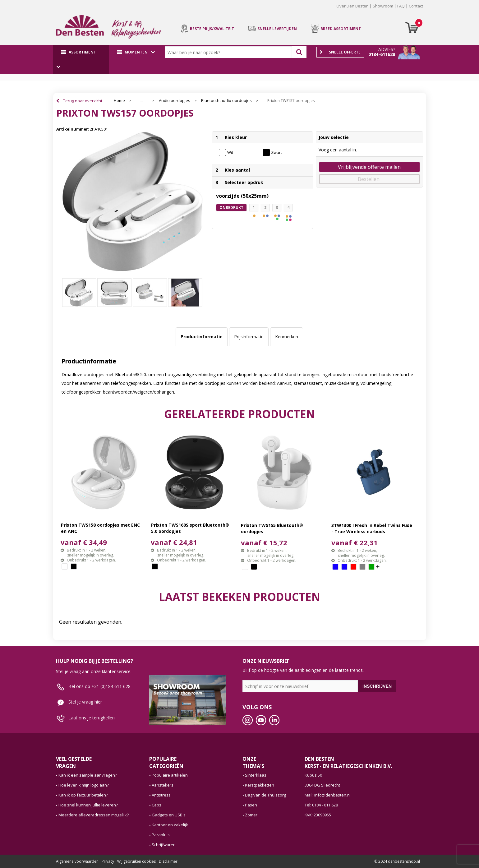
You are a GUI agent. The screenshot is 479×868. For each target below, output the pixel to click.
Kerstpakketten (260, 785)
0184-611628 (382, 54)
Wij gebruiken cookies (136, 861)
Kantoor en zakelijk (170, 825)
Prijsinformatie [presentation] (249, 337)
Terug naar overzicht (83, 101)
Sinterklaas (256, 775)
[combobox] (230, 52)
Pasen (251, 805)
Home (119, 101)
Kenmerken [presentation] (287, 337)
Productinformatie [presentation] (202, 337)
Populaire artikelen (170, 775)
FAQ (401, 6)
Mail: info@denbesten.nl (328, 795)
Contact (416, 6)
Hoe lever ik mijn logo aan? (84, 785)
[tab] (202, 337)
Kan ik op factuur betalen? (83, 795)
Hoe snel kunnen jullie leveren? (88, 805)
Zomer (251, 815)
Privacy (108, 861)
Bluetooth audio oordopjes (226, 101)
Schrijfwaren (164, 845)
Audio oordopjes (175, 101)
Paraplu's (161, 835)
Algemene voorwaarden (77, 861)
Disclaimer (168, 861)
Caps (157, 805)
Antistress (161, 795)
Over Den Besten (352, 6)
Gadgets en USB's (169, 815)
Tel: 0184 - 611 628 (321, 805)
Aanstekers (163, 785)
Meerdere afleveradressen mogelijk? (94, 815)
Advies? (387, 49)
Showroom (383, 6)
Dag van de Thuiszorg (265, 795)
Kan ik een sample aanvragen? (88, 775)
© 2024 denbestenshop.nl (397, 861)
